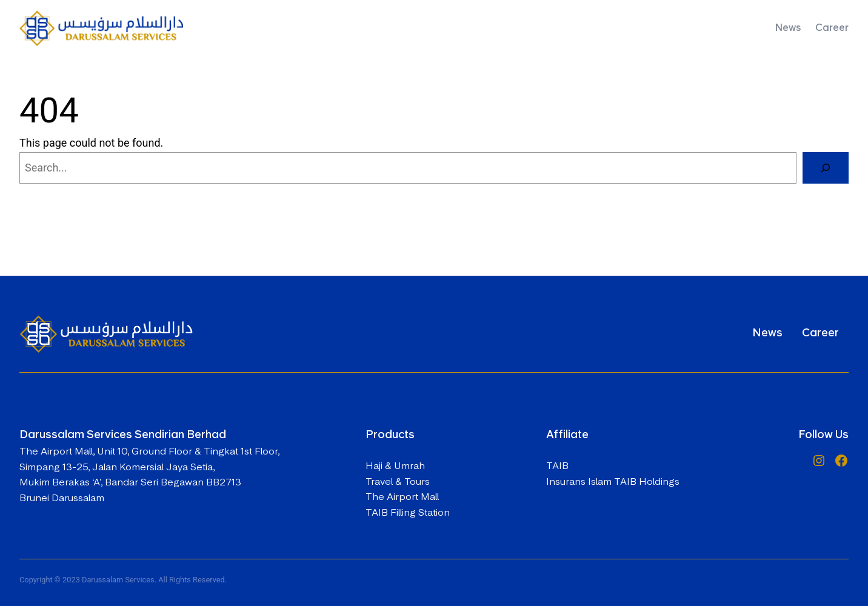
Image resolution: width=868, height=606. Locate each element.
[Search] (826, 168)
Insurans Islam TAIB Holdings (613, 481)
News (767, 332)
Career (820, 332)
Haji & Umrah (395, 466)
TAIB (557, 466)
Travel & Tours (398, 481)
